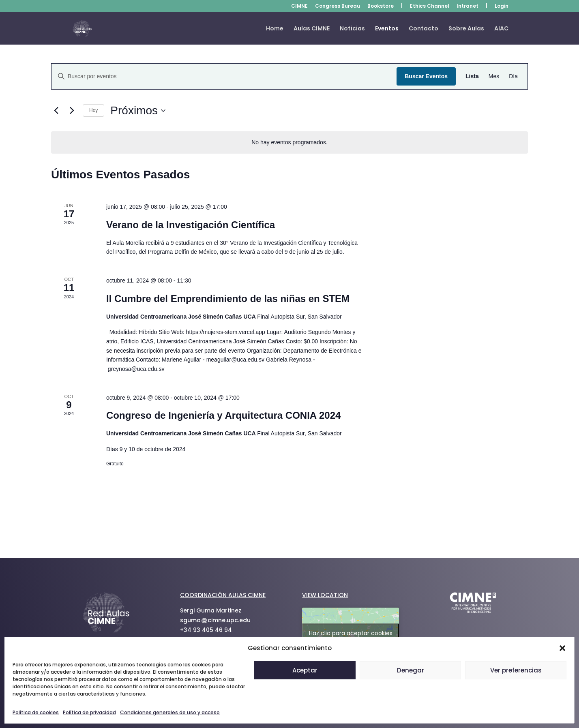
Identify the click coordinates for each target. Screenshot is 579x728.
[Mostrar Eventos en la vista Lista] (472, 76)
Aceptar (305, 670)
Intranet (467, 6)
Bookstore (381, 6)
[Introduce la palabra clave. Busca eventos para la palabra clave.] (224, 76)
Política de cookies (36, 712)
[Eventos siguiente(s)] (72, 111)
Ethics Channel (430, 6)
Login (502, 6)
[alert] (289, 142)
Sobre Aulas (466, 29)
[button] (562, 648)
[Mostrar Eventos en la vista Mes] (494, 76)
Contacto (424, 29)
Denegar (411, 670)
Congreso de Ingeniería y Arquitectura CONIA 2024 (223, 415)
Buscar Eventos (426, 76)
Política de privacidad (89, 712)
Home (275, 29)
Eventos (387, 29)
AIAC (501, 29)
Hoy (93, 110)
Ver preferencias (516, 670)
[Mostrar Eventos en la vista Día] (513, 76)
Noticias (352, 29)
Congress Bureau (338, 6)
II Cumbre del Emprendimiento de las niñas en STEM (228, 299)
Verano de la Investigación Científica (191, 225)
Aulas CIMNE (312, 29)
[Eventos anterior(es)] (56, 111)
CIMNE (299, 6)
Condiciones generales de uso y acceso (170, 712)
